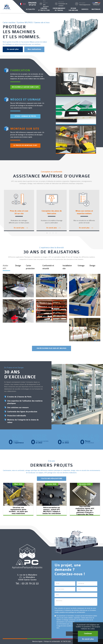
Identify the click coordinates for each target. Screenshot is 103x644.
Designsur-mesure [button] (73, 9)
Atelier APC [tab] (5, 267)
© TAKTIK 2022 (66, 641)
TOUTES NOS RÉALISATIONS (51, 479)
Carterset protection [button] (44, 9)
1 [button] (47, 233)
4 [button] (56, 233)
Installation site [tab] (67, 267)
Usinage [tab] (81, 266)
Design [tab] (18, 266)
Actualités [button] (30, 9)
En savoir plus (13, 49)
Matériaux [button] (96, 9)
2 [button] (50, 233)
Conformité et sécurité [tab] (48, 267)
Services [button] (85, 9)
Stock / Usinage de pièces (25, 116)
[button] (46, 4)
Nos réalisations (34, 49)
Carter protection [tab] (30, 267)
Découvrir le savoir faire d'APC (25, 87)
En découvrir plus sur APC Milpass (52, 348)
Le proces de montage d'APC (25, 145)
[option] (19, 210)
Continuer (88, 634)
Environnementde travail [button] (59, 9)
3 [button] (53, 233)
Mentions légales (37, 641)
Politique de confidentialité (52, 641)
